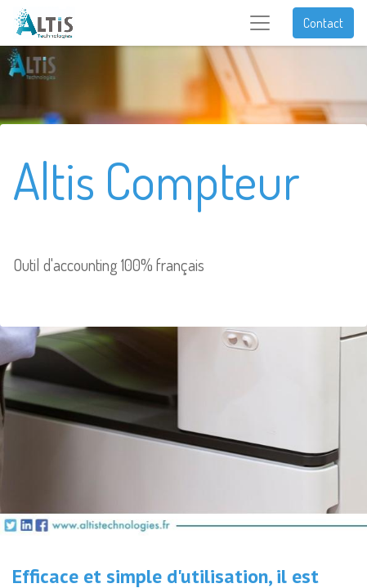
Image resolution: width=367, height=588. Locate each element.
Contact (323, 23)
